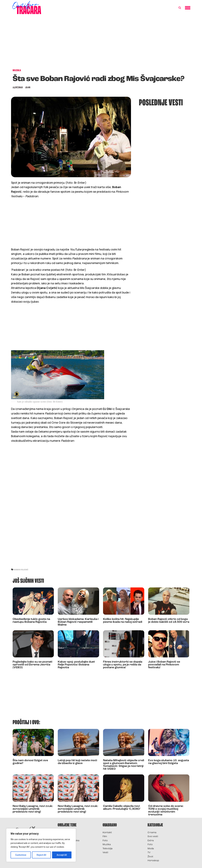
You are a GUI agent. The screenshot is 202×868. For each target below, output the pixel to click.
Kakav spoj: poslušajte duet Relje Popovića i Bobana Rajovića (76, 665)
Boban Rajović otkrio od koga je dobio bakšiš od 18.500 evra (169, 621)
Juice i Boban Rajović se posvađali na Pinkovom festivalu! (164, 665)
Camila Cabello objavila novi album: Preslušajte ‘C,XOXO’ (122, 808)
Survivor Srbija (66, 845)
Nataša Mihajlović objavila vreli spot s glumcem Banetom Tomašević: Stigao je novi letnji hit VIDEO (124, 765)
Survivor (63, 833)
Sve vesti (153, 837)
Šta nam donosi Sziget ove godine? (30, 762)
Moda (151, 849)
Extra (151, 841)
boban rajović (21, 570)
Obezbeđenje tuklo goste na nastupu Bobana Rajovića (31, 621)
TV (149, 853)
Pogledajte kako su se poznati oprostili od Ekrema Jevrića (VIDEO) (32, 665)
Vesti (105, 853)
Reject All (42, 855)
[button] (180, 8)
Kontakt (107, 833)
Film (105, 837)
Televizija (108, 849)
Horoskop (153, 861)
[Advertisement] (101, 43)
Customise (21, 855)
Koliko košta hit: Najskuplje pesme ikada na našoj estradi (123, 621)
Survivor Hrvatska (68, 841)
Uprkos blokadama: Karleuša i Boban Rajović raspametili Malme (78, 622)
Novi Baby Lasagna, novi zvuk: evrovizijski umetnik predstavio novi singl (33, 809)
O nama (152, 833)
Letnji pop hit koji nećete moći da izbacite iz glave (77, 762)
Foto (105, 841)
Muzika (107, 845)
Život (150, 857)
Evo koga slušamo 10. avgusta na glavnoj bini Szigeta (169, 762)
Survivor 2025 (66, 837)
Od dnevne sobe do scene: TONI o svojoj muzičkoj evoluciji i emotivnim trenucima (166, 810)
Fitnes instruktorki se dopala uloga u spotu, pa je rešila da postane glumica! (123, 665)
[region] (41, 845)
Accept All (62, 855)
